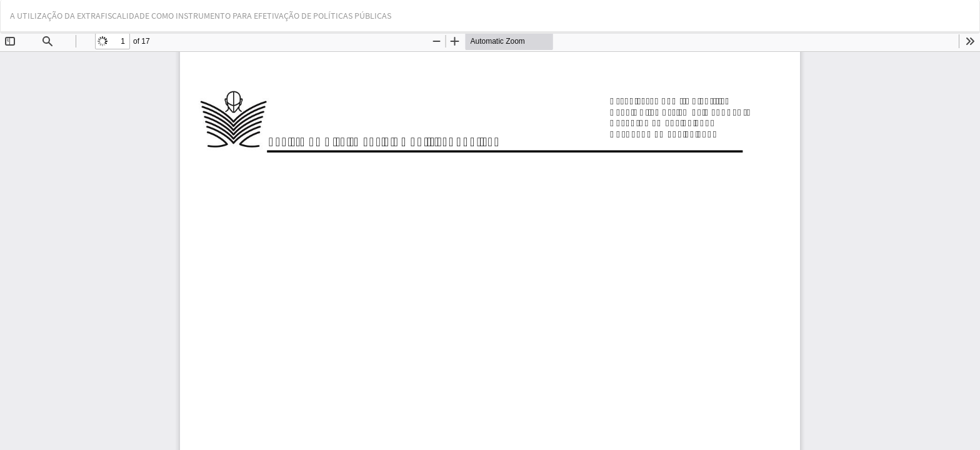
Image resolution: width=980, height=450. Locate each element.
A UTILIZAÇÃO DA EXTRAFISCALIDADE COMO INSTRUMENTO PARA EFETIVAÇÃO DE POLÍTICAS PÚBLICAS (201, 16)
